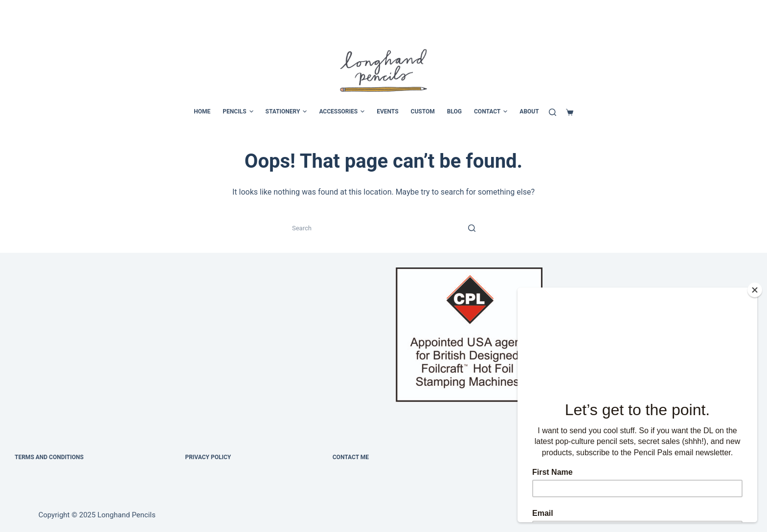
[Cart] (570, 112)
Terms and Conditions (49, 457)
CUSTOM (423, 111)
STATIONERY (286, 112)
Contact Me (351, 457)
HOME (202, 111)
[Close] (755, 290)
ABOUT (529, 111)
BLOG (454, 111)
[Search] (553, 112)
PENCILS (238, 112)
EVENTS (387, 111)
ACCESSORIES (342, 112)
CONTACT (491, 112)
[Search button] (472, 228)
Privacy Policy (208, 457)
